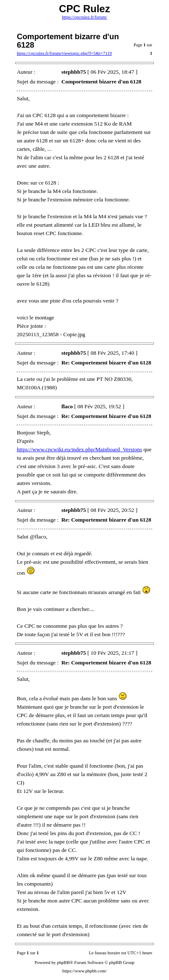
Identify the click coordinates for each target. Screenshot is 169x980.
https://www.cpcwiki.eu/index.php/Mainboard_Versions (79, 449)
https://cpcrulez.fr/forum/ (84, 17)
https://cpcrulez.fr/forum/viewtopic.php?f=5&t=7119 (64, 53)
